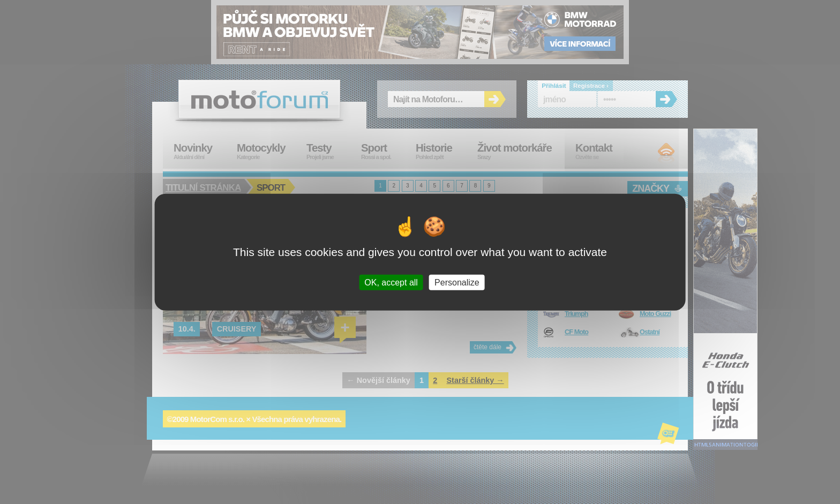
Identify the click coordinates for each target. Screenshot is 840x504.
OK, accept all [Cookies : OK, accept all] (391, 283)
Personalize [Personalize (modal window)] (457, 283)
